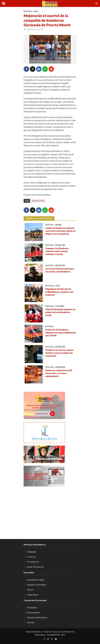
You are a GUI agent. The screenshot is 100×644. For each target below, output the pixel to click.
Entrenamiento (34, 613)
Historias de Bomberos (37, 618)
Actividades (32, 608)
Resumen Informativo (37, 585)
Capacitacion (33, 595)
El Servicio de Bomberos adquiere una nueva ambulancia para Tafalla (60, 333)
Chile (36, 11)
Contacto (31, 557)
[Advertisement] (50, 509)
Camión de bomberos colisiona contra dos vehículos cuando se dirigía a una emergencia (60, 231)
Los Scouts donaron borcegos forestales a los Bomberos (60, 270)
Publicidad (32, 552)
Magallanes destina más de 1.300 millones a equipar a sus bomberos (59, 292)
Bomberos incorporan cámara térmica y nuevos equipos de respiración (59, 353)
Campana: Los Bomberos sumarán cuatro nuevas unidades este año (57, 251)
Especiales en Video (36, 580)
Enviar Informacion (35, 567)
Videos (30, 590)
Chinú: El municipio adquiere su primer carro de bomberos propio (60, 312)
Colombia (60, 306)
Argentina (60, 245)
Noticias (28, 11)
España (58, 225)
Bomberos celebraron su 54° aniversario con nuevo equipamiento (59, 373)
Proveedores (33, 562)
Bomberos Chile (38, 201)
